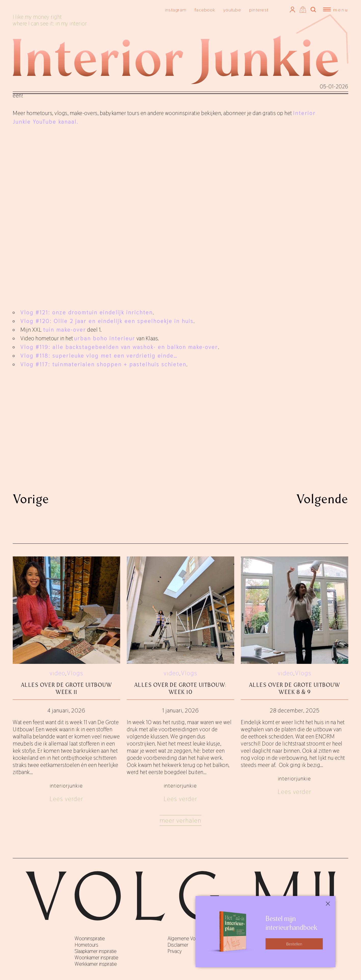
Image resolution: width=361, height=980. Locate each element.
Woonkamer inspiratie (96, 958)
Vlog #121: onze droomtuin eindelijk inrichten (87, 312)
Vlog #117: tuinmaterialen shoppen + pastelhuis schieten (103, 364)
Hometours (86, 945)
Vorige (31, 499)
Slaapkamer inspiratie (96, 951)
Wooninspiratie (90, 939)
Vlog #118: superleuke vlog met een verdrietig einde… (99, 356)
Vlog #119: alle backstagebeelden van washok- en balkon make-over (119, 347)
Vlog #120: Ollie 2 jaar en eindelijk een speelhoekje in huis (107, 321)
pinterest (259, 10)
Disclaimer (178, 945)
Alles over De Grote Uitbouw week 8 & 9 (295, 688)
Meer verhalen (180, 821)
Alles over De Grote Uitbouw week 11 (67, 688)
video (58, 673)
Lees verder (66, 799)
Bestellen (294, 944)
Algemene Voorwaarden (192, 939)
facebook (205, 10)
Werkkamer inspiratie (96, 964)
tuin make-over (65, 330)
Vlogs (75, 673)
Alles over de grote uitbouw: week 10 (180, 688)
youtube (232, 10)
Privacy (175, 951)
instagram (176, 10)
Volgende (322, 499)
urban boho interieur (105, 338)
